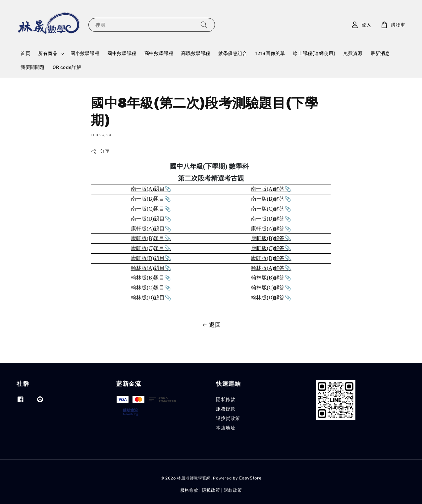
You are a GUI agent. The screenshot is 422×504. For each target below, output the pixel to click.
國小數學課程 (85, 53)
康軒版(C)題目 (148, 248)
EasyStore (250, 478)
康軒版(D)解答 (268, 258)
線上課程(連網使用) (314, 53)
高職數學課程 (196, 53)
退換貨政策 (228, 418)
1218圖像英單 (270, 53)
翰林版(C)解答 (268, 288)
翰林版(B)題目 (148, 278)
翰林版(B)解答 (268, 278)
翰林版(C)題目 (148, 288)
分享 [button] (100, 151)
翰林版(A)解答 (268, 268)
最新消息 (380, 53)
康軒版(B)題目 (148, 238)
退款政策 (233, 490)
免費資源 (353, 53)
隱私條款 (226, 400)
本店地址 (226, 428)
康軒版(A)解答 (268, 229)
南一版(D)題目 (148, 219)
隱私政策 (211, 490)
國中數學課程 (122, 53)
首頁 (25, 53)
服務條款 (226, 409)
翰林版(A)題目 (148, 268)
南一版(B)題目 (148, 199)
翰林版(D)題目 (148, 298)
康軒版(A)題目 (148, 229)
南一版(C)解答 (268, 209)
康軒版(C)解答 (268, 248)
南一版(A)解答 (268, 189)
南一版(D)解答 (268, 219)
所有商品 (48, 53)
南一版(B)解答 (268, 199)
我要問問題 (33, 67)
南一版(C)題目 (148, 209)
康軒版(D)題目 (148, 258)
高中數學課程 (159, 53)
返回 (211, 325)
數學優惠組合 (233, 53)
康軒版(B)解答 (268, 238)
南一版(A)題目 (148, 189)
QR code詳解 (67, 67)
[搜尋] (204, 25)
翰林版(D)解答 (268, 298)
